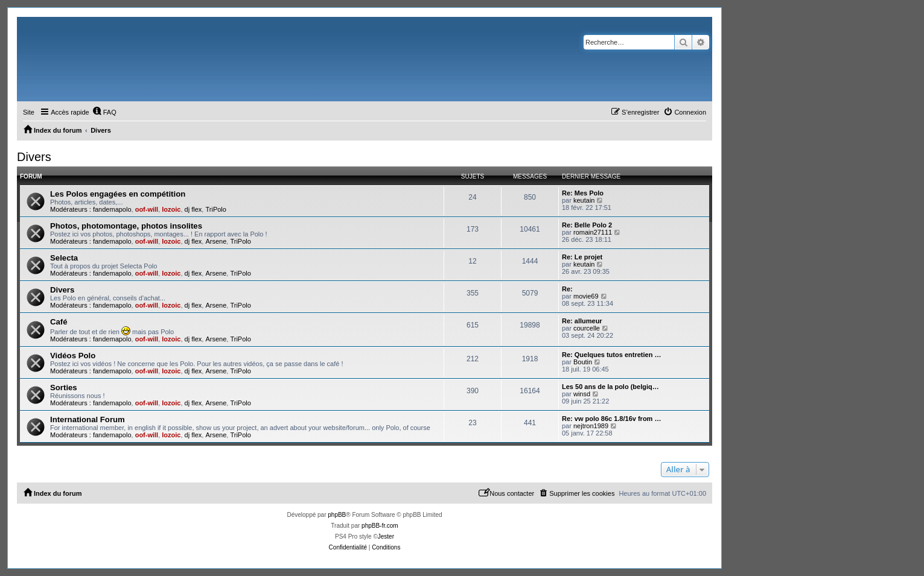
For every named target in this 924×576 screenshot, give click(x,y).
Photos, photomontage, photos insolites (126, 226)
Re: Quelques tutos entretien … (611, 355)
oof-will (147, 209)
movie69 (586, 296)
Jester (386, 536)
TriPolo (215, 209)
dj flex (193, 209)
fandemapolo (112, 209)
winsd (582, 394)
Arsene (216, 241)
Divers (34, 157)
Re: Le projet (582, 257)
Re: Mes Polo (583, 193)
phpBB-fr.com (380, 526)
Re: (567, 289)
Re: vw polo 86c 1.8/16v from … (611, 419)
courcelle (587, 328)
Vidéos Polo (73, 356)
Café (59, 322)
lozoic (171, 209)
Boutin (583, 362)
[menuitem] (104, 112)
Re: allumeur (582, 321)
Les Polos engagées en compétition (118, 194)
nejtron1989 (591, 426)
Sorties (64, 388)
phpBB (337, 515)
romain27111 (593, 232)
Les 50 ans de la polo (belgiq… (610, 387)
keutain (584, 200)
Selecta (64, 258)
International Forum (88, 419)
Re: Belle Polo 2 (587, 225)
